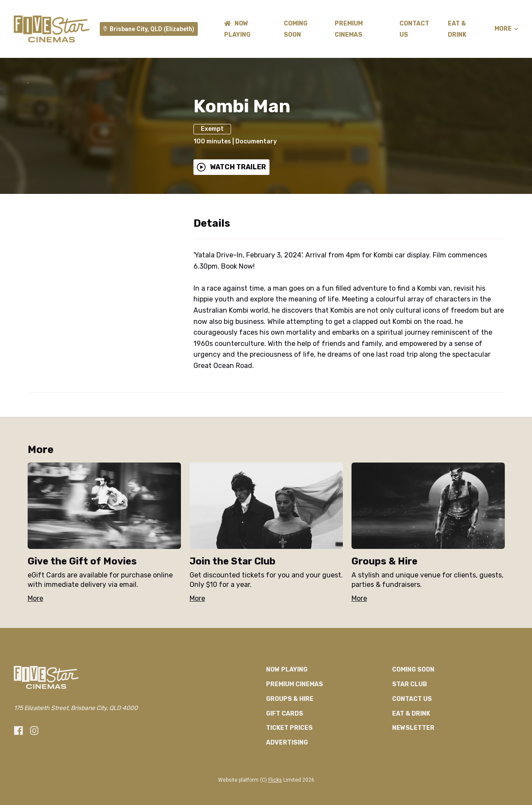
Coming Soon (413, 723)
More (506, 29)
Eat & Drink (411, 766)
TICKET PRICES (289, 781)
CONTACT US (412, 752)
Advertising (287, 796)
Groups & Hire (290, 752)
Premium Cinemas (294, 737)
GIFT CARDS (285, 766)
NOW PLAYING (287, 723)
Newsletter (413, 781)
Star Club (410, 737)
